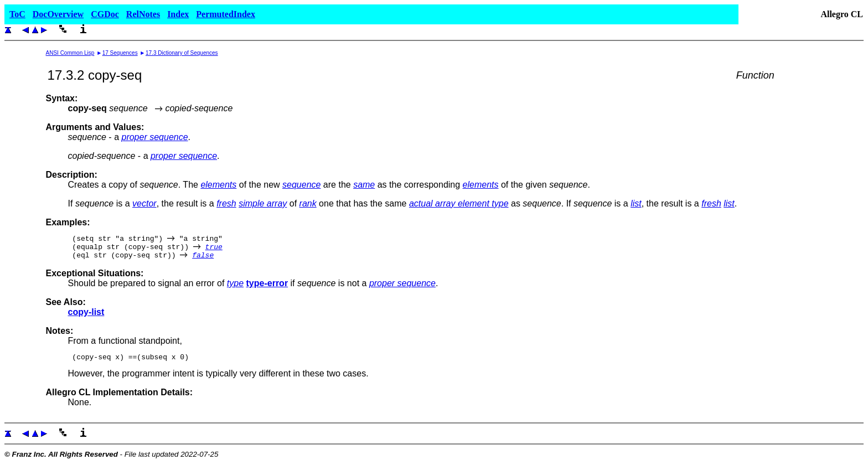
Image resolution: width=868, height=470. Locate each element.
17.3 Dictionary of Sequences (182, 53)
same (364, 185)
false (203, 260)
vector (144, 203)
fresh (226, 203)
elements (218, 185)
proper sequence (154, 137)
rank (308, 203)
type (235, 288)
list (636, 203)
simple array (263, 203)
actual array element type (459, 203)
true (214, 250)
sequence (301, 185)
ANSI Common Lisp (70, 53)
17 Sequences (120, 53)
